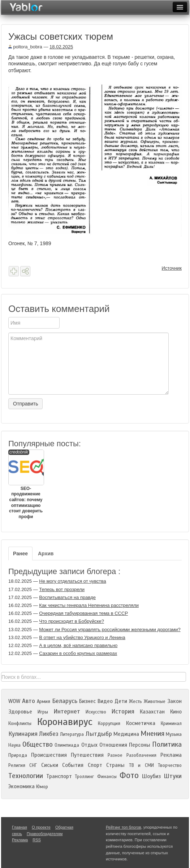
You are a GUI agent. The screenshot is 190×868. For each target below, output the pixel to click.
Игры (43, 712)
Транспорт (59, 776)
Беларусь (65, 701)
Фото (129, 775)
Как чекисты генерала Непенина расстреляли (89, 605)
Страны (115, 765)
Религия (17, 765)
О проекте (41, 827)
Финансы (107, 777)
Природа (18, 755)
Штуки (173, 776)
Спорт (95, 765)
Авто (29, 701)
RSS (37, 840)
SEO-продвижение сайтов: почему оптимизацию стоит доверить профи (26, 484)
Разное (115, 755)
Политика (167, 744)
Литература (72, 734)
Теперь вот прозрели (62, 589)
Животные (155, 702)
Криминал (171, 724)
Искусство (96, 712)
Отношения (113, 745)
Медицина (126, 734)
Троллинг (84, 777)
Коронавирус (65, 722)
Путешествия (87, 755)
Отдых (89, 745)
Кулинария (23, 734)
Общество (38, 744)
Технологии (26, 776)
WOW (14, 701)
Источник (172, 268)
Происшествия (49, 755)
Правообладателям (45, 834)
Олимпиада (67, 745)
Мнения (152, 734)
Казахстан (152, 712)
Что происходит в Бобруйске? (72, 621)
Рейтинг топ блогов (124, 827)
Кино (176, 712)
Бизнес (87, 701)
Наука (14, 745)
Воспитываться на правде (67, 597)
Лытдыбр (99, 734)
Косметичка (141, 723)
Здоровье (20, 712)
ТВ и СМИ (141, 765)
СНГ (33, 765)
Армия (44, 702)
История (123, 711)
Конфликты (20, 724)
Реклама (171, 755)
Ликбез (49, 734)
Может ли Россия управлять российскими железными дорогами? (110, 630)
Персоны (140, 745)
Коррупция (109, 724)
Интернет (67, 711)
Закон (174, 701)
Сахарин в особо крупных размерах (78, 653)
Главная (20, 827)
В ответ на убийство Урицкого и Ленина (82, 637)
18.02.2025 (61, 47)
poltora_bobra (25, 47)
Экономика (21, 786)
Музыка (174, 734)
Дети (121, 701)
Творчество (170, 765)
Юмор (42, 787)
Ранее (20, 554)
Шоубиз (151, 776)
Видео (105, 701)
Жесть (135, 702)
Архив (46, 554)
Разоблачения (141, 755)
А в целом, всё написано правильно (78, 645)
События (73, 765)
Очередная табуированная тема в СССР (83, 613)
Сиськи (50, 765)
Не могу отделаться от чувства (73, 581)
